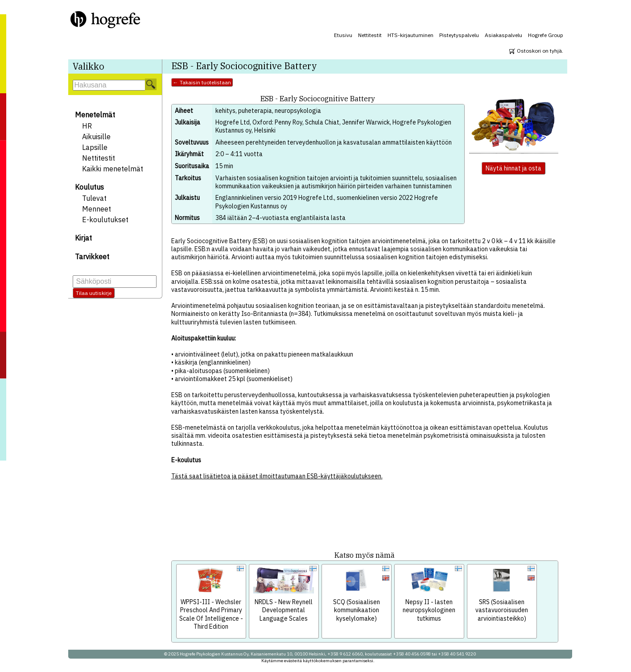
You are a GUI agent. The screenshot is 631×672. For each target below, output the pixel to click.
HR (87, 126)
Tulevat (94, 198)
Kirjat (83, 238)
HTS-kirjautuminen (410, 35)
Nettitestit (370, 35)
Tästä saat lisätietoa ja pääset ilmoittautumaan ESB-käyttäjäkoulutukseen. (277, 476)
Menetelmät (95, 115)
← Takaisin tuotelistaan (202, 82)
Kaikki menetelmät (113, 169)
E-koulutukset (105, 220)
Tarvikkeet (92, 257)
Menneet (97, 209)
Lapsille (95, 147)
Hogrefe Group (546, 35)
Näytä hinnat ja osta (513, 168)
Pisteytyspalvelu (459, 35)
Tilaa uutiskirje (94, 293)
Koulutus (89, 187)
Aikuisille (96, 137)
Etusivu (343, 35)
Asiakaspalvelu (503, 35)
